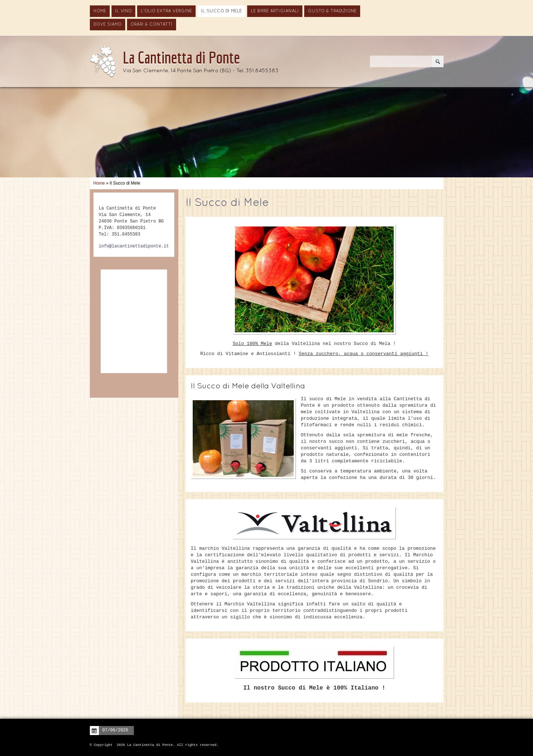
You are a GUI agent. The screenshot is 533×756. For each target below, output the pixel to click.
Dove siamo (108, 25)
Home (100, 11)
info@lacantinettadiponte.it (134, 246)
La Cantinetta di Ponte (181, 57)
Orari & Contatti (152, 25)
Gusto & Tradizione (332, 11)
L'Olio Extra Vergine (166, 11)
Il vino (123, 11)
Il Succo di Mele (221, 11)
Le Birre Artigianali (275, 11)
